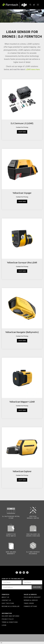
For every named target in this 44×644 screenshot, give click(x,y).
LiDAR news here (33, 69)
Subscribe (37, 587)
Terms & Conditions (10, 622)
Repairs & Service (31, 600)
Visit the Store (8, 603)
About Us (5, 597)
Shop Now (22, 132)
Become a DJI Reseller (11, 606)
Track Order (29, 603)
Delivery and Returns (11, 616)
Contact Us (6, 600)
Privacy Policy (8, 619)
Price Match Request (32, 597)
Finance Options (30, 606)
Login (4, 625)
